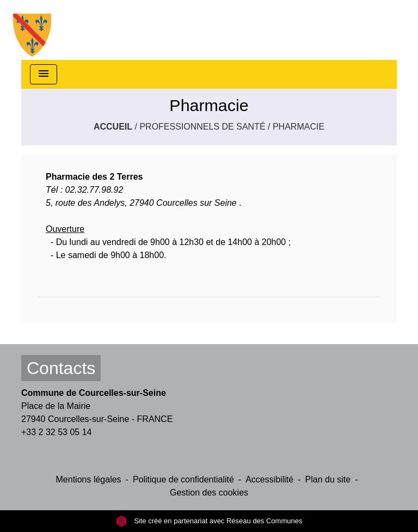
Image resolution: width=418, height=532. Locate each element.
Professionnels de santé (202, 127)
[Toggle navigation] (44, 74)
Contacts (61, 368)
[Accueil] (32, 30)
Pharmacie (299, 127)
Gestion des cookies (209, 493)
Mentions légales (89, 479)
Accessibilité (269, 479)
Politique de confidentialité (183, 479)
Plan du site (328, 479)
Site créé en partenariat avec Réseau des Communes (209, 521)
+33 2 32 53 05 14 (56, 432)
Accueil (113, 127)
